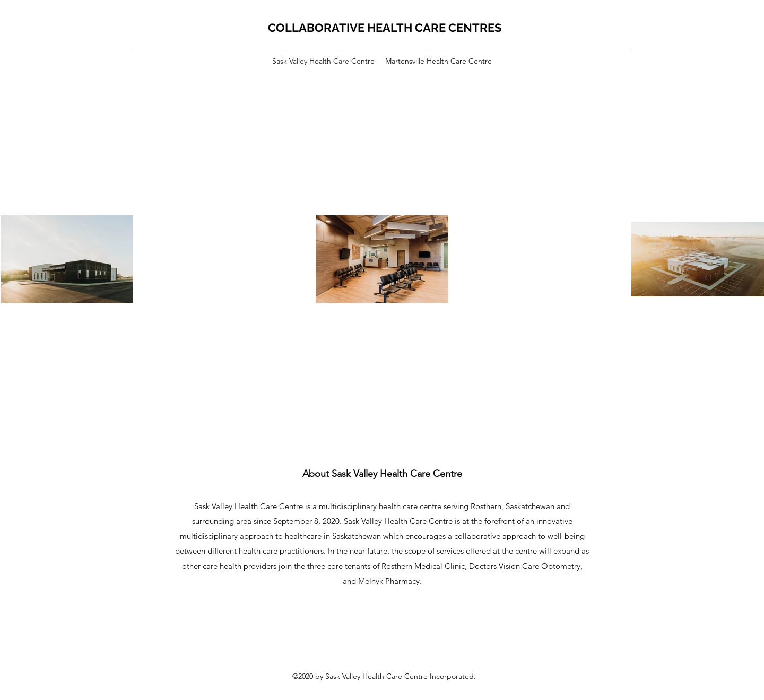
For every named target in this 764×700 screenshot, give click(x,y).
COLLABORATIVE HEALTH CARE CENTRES (385, 28)
